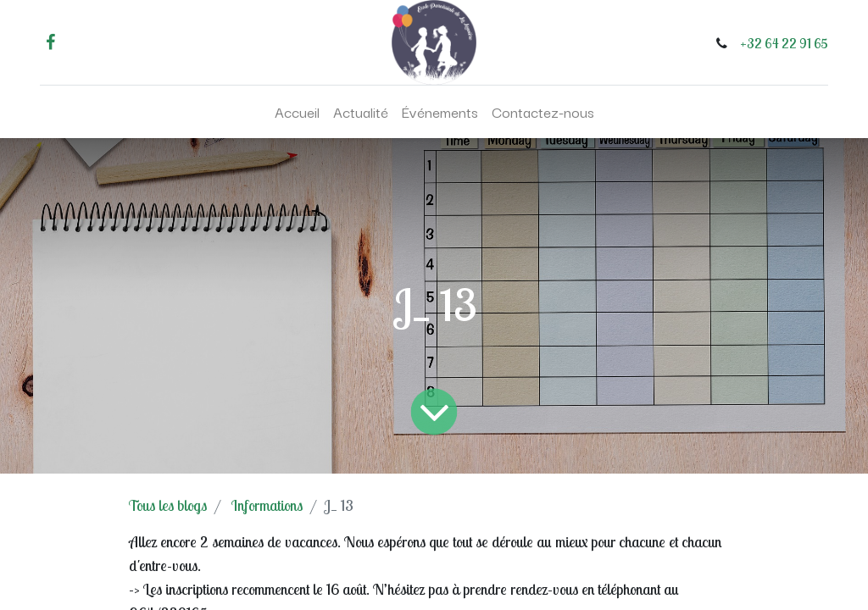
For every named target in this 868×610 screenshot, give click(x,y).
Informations (267, 505)
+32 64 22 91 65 (784, 43)
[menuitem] (297, 112)
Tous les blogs (168, 505)
